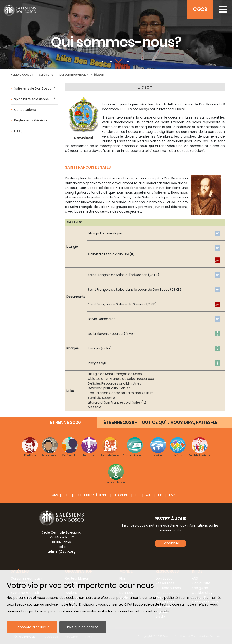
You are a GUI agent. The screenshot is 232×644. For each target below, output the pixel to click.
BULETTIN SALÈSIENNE (92, 495)
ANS (55, 495)
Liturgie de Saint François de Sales (115, 374)
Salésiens (46, 75)
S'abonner (170, 543)
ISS (137, 495)
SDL (67, 495)
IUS (160, 495)
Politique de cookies (83, 627)
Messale (95, 407)
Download (83, 138)
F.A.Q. (18, 131)
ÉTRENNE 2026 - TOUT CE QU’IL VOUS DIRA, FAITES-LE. (161, 422)
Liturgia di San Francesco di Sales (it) (117, 402)
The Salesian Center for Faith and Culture (121, 393)
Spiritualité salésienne (31, 99)
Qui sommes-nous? (74, 75)
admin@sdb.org (62, 551)
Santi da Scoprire (101, 398)
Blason (99, 75)
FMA (172, 495)
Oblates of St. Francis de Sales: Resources (121, 379)
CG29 (200, 9)
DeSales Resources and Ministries (115, 383)
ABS (149, 495)
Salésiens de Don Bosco (33, 88)
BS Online (121, 495)
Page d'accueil (22, 75)
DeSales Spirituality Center (109, 388)
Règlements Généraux (32, 120)
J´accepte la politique (32, 627)
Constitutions (25, 110)
